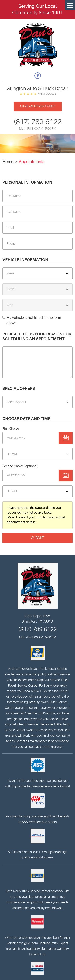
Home (8, 162)
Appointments (31, 162)
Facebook (38, 76)
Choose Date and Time (26, 419)
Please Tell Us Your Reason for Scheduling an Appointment (37, 336)
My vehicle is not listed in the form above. (34, 320)
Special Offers (19, 388)
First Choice (11, 429)
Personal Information (27, 182)
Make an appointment (38, 106)
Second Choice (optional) (20, 466)
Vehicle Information (25, 260)
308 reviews (47, 94)
